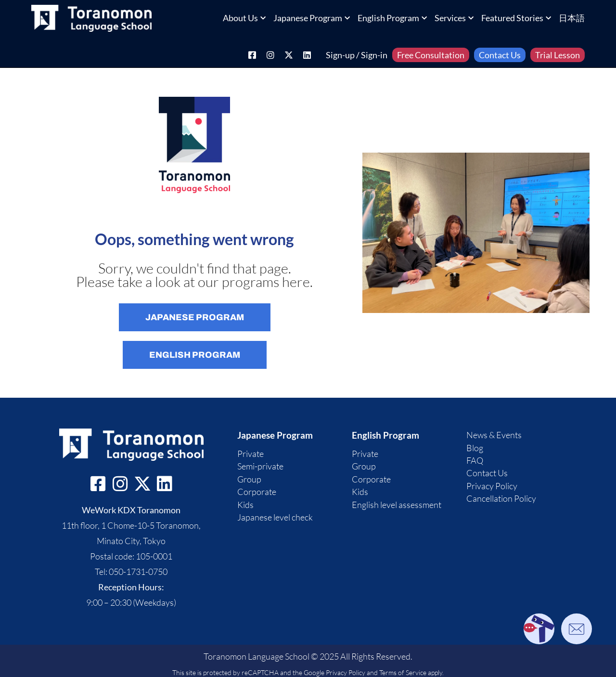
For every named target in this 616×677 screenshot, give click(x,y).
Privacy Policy (346, 672)
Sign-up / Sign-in (357, 55)
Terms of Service (403, 672)
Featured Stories (516, 18)
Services (454, 18)
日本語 (572, 18)
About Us (244, 18)
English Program (392, 18)
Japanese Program (312, 18)
